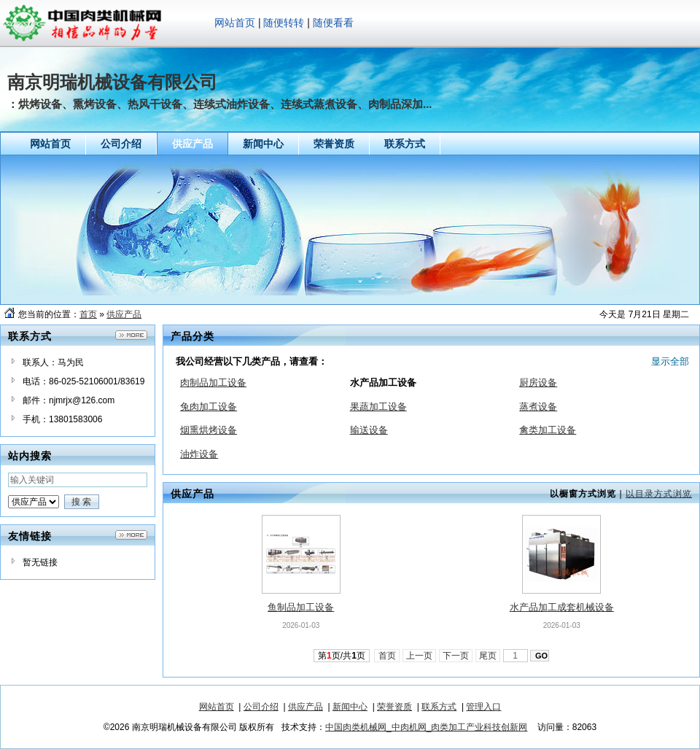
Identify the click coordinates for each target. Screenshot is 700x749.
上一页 (420, 656)
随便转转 (284, 23)
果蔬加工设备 (378, 407)
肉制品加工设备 (213, 383)
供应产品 (124, 314)
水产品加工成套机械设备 (562, 607)
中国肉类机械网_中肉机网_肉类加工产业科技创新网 (426, 727)
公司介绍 (261, 707)
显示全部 (670, 361)
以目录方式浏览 (659, 494)
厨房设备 (538, 383)
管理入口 (483, 707)
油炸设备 (199, 454)
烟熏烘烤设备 (209, 430)
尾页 (488, 656)
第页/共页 (342, 656)
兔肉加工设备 (209, 407)
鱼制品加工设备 (301, 607)
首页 (88, 314)
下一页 (456, 656)
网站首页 (235, 23)
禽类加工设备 (548, 430)
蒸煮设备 (538, 407)
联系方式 (439, 707)
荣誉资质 (394, 707)
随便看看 (333, 23)
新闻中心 (350, 707)
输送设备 (369, 430)
